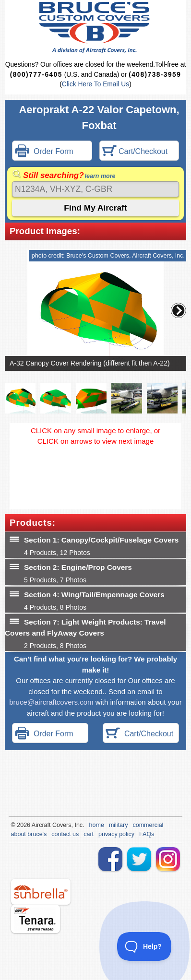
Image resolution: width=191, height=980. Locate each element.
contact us (65, 834)
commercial (148, 825)
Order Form (44, 152)
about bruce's (29, 834)
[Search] (95, 189)
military (119, 825)
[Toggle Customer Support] (144, 946)
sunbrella (41, 892)
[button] (179, 310)
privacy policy (116, 834)
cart (89, 834)
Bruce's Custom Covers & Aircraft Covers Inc (96, 28)
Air (35, 825)
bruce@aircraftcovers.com (51, 702)
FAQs (147, 834)
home (97, 825)
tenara (36, 919)
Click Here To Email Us (95, 84)
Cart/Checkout (135, 152)
